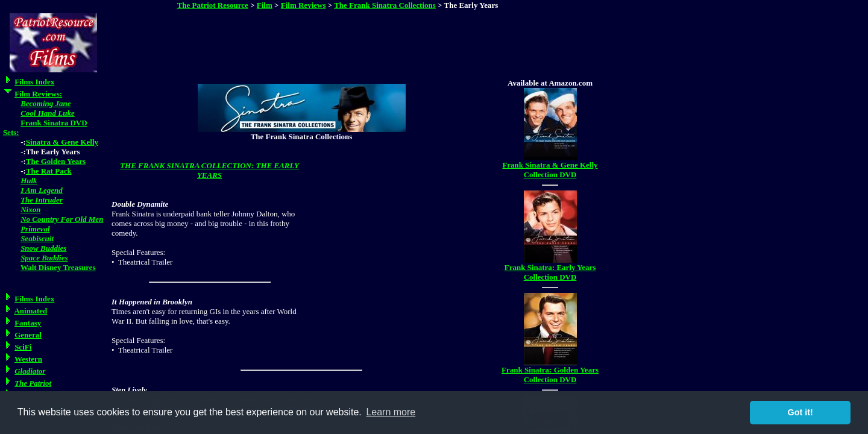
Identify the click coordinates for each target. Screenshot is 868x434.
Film (265, 5)
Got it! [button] (800, 412)
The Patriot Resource (213, 5)
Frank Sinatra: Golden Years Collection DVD (550, 375)
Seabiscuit (37, 238)
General (28, 335)
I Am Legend (42, 190)
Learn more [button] (391, 412)
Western (28, 359)
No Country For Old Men (62, 219)
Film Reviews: (38, 94)
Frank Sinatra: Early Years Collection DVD (550, 272)
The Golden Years (56, 161)
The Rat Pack (49, 171)
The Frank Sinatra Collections (385, 5)
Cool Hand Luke (48, 113)
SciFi (23, 347)
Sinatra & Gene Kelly (62, 142)
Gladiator (30, 371)
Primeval (35, 229)
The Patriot (33, 383)
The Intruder (42, 200)
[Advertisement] (339, 42)
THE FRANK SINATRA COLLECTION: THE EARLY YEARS (209, 170)
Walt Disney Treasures (58, 267)
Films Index (34, 82)
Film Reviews (303, 5)
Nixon (30, 209)
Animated (30, 311)
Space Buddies (44, 258)
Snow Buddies (43, 248)
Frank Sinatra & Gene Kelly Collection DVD (550, 170)
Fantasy (28, 323)
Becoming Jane (46, 103)
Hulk (29, 181)
